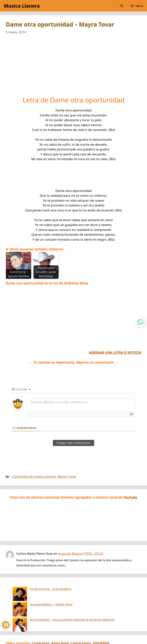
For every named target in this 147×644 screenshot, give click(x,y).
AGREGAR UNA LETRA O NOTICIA (115, 353)
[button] (122, 6)
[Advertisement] (73, 68)
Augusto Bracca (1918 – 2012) (81, 553)
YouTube (130, 497)
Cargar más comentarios (73, 443)
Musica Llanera (22, 6)
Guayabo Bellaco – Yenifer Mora (37, 594)
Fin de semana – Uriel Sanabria (36, 589)
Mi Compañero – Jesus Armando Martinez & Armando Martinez (58, 600)
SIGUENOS (101, 624)
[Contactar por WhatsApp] (140, 322)
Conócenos (41, 624)
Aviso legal (60, 624)
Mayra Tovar (67, 476)
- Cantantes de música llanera (33, 476)
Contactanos (81, 624)
